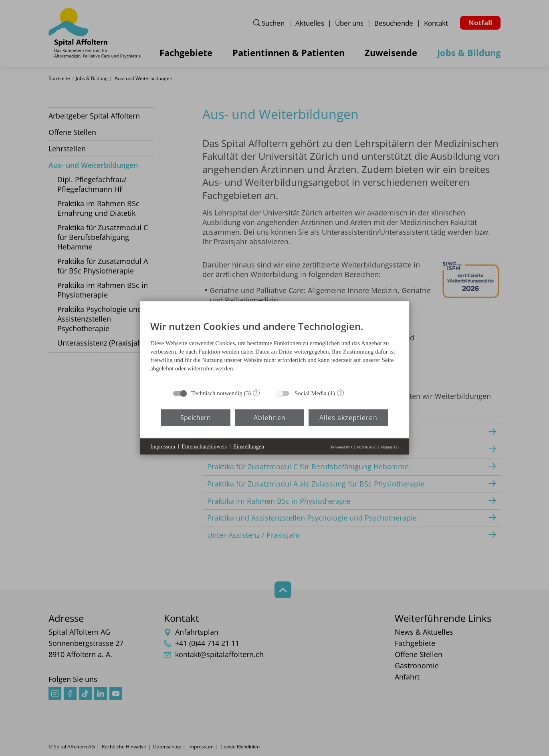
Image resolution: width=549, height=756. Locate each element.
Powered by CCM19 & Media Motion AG (365, 447)
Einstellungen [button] (249, 446)
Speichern (196, 417)
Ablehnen (270, 417)
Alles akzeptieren (348, 417)
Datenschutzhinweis (204, 446)
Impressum (163, 446)
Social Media (311, 393)
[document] (274, 348)
